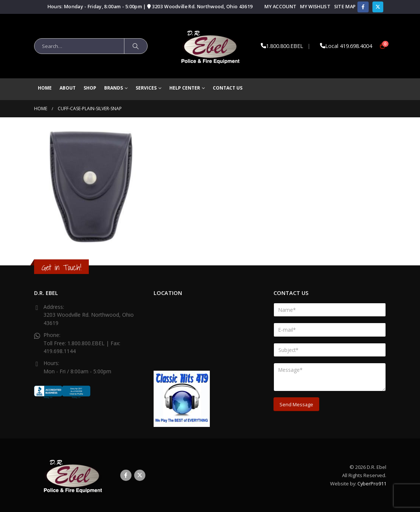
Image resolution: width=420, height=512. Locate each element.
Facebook (126, 475)
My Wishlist (315, 7)
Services (146, 88)
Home (45, 88)
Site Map (345, 7)
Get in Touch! (61, 267)
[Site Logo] (210, 46)
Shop (90, 88)
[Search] (136, 46)
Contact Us (228, 88)
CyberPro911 (372, 484)
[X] (378, 7)
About (68, 88)
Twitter (140, 475)
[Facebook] (363, 7)
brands (114, 88)
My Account (280, 7)
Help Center (185, 88)
